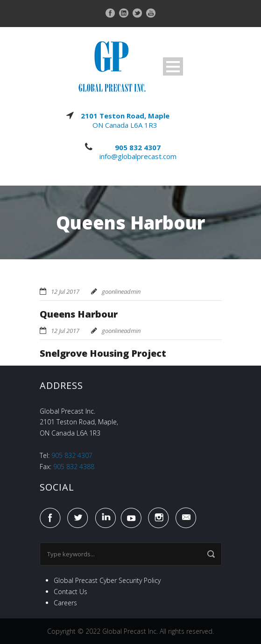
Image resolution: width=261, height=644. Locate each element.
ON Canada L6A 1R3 (125, 125)
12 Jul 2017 (65, 291)
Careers (65, 603)
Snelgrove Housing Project (103, 353)
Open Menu (173, 66)
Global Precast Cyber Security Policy (107, 580)
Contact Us (71, 592)
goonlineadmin (121, 291)
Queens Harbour (79, 314)
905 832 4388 (74, 467)
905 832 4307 (138, 147)
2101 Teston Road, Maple (125, 116)
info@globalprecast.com (138, 156)
